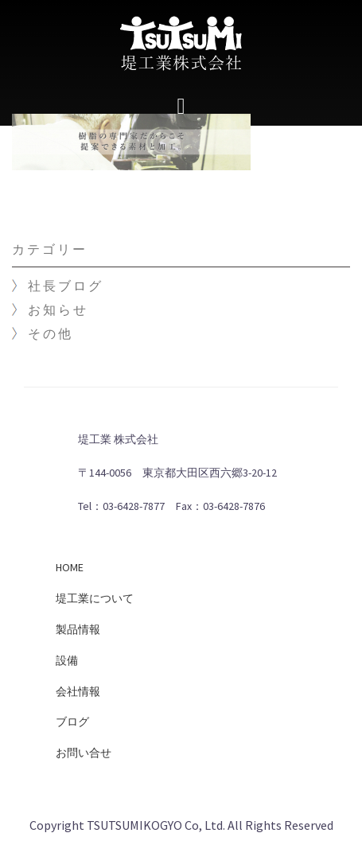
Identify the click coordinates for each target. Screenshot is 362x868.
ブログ (72, 722)
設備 (67, 660)
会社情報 (78, 691)
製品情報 (78, 629)
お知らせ (58, 309)
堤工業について (95, 598)
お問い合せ (84, 753)
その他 (51, 333)
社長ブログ (66, 286)
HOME (70, 567)
